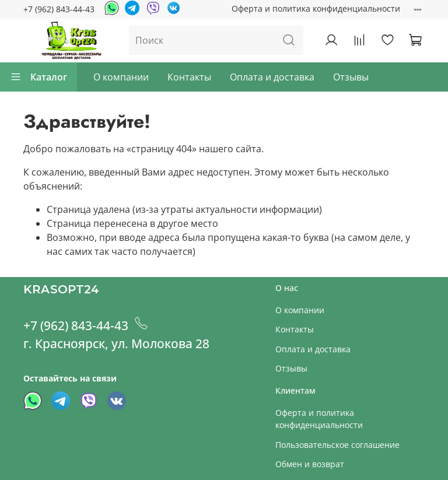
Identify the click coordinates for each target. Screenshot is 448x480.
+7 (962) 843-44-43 (59, 9)
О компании (121, 77)
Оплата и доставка (272, 77)
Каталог (38, 77)
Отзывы (351, 77)
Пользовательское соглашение (337, 445)
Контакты (189, 77)
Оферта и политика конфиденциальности (316, 8)
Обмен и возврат (310, 464)
